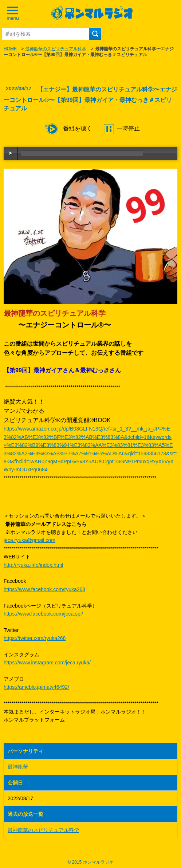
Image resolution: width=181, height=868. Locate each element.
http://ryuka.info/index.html (33, 565)
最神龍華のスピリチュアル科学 (56, 49)
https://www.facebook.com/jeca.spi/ (43, 614)
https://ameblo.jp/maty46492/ (36, 687)
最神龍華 (18, 767)
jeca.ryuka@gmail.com (29, 540)
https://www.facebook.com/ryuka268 (44, 589)
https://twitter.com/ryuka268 (35, 638)
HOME (10, 49)
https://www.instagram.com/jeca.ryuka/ (47, 663)
